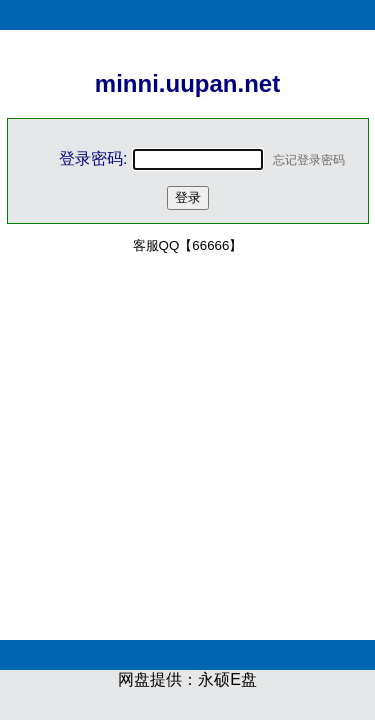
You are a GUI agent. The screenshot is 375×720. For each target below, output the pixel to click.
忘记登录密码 (309, 160)
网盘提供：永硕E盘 (187, 679)
